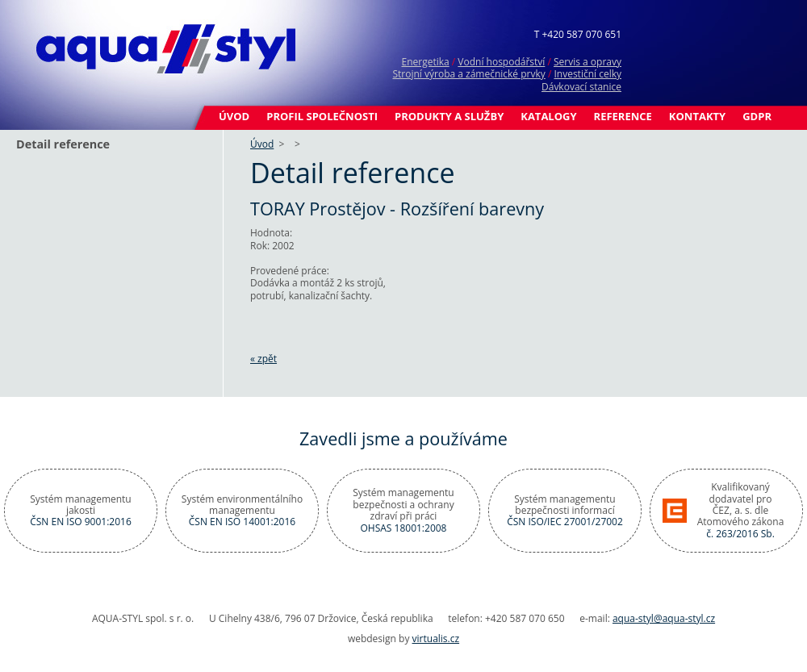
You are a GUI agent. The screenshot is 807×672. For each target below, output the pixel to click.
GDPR (757, 116)
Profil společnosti (322, 116)
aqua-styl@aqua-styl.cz (664, 618)
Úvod (234, 116)
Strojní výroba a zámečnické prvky (468, 74)
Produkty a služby (449, 116)
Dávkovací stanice (581, 87)
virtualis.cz (436, 639)
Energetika (425, 62)
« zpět (263, 359)
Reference (623, 116)
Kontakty (697, 116)
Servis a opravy (587, 62)
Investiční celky (587, 74)
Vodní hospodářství (501, 62)
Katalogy (548, 116)
